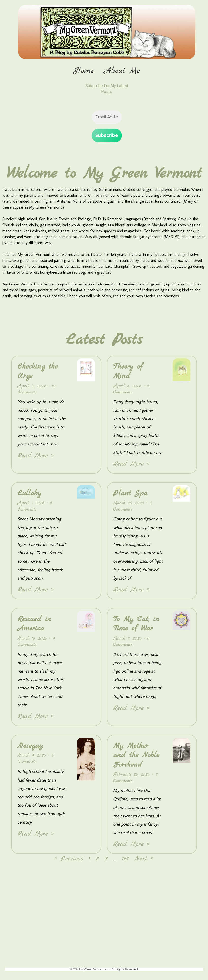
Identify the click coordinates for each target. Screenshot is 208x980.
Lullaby (29, 495)
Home (85, 71)
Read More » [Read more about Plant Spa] (131, 591)
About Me (123, 71)
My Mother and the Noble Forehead (136, 757)
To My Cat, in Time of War (136, 625)
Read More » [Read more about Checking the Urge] (36, 457)
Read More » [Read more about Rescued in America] (36, 718)
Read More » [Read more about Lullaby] (36, 591)
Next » (144, 861)
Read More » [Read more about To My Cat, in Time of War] (131, 710)
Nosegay (30, 747)
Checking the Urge (38, 373)
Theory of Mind (128, 373)
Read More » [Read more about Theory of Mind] (131, 466)
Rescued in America (34, 625)
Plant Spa (130, 495)
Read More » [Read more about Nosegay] (36, 835)
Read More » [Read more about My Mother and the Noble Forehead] (131, 846)
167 (126, 861)
